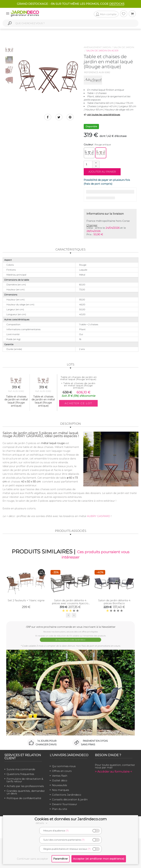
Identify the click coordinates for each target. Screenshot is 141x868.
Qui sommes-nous (64, 766)
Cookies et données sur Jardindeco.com (71, 819)
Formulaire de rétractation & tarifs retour (25, 780)
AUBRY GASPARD (98, 516)
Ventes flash (60, 775)
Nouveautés (59, 785)
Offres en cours (62, 771)
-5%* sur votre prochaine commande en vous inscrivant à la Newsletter (70, 627)
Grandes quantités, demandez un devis (26, 792)
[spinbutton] (91, 164)
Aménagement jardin (97, 47)
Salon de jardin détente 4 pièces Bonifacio (114, 602)
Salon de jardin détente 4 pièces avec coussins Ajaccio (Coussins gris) (70, 603)
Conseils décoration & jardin (70, 799)
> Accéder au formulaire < (113, 771)
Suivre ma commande (21, 769)
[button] (96, 163)
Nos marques (60, 790)
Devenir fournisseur (65, 804)
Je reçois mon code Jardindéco (71, 640)
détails (42, 823)
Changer (92, 225)
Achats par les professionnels (25, 786)
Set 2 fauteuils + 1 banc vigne (26, 601)
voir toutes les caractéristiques (102, 115)
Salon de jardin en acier (102, 51)
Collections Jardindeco (67, 795)
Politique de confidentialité (24, 798)
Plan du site (59, 809)
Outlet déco (60, 780)
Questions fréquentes (20, 774)
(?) (67, 831)
